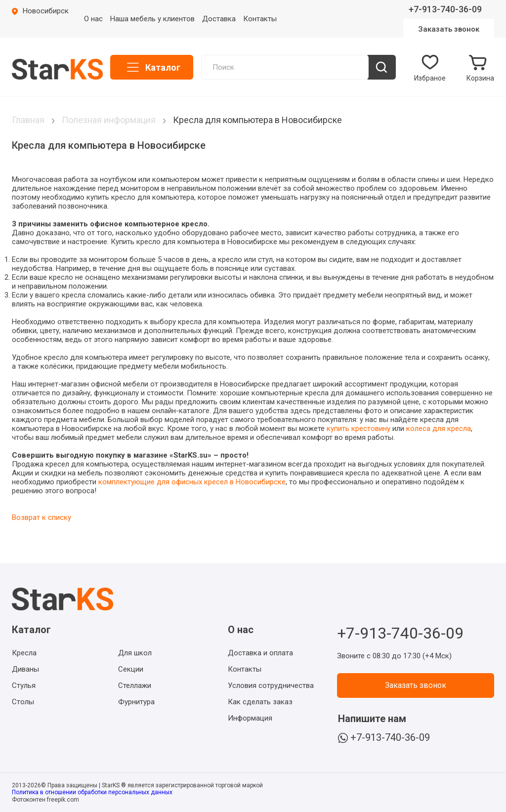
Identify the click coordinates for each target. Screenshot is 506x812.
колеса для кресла (439, 428)
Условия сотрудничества (271, 685)
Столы (23, 702)
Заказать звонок (449, 29)
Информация (250, 718)
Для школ (135, 653)
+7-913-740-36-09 (445, 9)
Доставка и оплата (260, 653)
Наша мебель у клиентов (152, 19)
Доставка (219, 19)
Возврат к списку (42, 517)
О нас (93, 19)
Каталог (163, 67)
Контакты (260, 19)
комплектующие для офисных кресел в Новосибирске (192, 482)
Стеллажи (135, 685)
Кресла (24, 653)
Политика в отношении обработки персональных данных (92, 792)
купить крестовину (358, 428)
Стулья (24, 685)
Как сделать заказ (260, 702)
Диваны (25, 669)
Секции (131, 669)
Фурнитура (136, 702)
